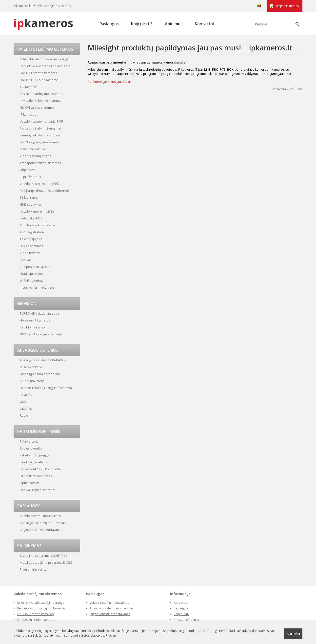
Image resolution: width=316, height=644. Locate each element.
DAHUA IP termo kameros (39, 73)
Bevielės (26, 395)
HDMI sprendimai (32, 274)
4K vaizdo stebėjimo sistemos (41, 94)
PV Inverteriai (30, 441)
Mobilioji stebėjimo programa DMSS (46, 562)
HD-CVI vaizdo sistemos (37, 107)
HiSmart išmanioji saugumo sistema (46, 388)
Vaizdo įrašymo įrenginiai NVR (41, 121)
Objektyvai (27, 170)
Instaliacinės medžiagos (37, 287)
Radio (24, 415)
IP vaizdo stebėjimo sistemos (41, 101)
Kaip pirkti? (142, 24)
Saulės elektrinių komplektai (41, 469)
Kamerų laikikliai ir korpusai (40, 135)
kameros (43, 23)
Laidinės (26, 408)
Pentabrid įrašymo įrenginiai (40, 128)
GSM (23, 402)
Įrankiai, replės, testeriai (37, 490)
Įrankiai (25, 260)
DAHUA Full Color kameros (39, 80)
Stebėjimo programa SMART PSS (44, 556)
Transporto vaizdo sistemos (40, 163)
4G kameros (29, 87)
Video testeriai (30, 253)
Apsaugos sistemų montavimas (43, 523)
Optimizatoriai (30, 483)
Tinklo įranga (29, 197)
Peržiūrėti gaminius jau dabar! (109, 82)
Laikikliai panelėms (33, 462)
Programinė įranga (33, 569)
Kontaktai (204, 24)
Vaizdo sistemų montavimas (40, 516)
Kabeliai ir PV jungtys (35, 455)
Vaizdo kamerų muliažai (37, 211)
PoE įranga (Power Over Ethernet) (44, 191)
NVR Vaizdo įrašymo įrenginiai (41, 334)
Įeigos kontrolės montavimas (41, 530)
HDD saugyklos (31, 204)
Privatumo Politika (186, 620)
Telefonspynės (31, 239)
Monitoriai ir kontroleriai (37, 225)
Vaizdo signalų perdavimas (39, 142)
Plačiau (111, 635)
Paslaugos (109, 24)
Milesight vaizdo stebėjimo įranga (44, 59)
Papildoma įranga (32, 327)
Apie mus (174, 24)
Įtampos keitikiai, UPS (36, 267)
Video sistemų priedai (36, 156)
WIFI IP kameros (31, 280)
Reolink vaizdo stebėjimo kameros (45, 66)
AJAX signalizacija (32, 381)
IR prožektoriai (30, 177)
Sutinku (293, 634)
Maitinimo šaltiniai (33, 149)
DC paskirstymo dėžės (36, 476)
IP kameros (28, 114)
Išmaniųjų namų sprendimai (40, 374)
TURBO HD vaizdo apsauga (39, 313)
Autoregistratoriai (33, 232)
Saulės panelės (31, 448)
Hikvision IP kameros (35, 320)
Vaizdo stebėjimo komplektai (41, 184)
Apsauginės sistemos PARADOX (43, 360)
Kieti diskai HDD (31, 218)
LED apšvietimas (31, 246)
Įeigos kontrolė (31, 367)
